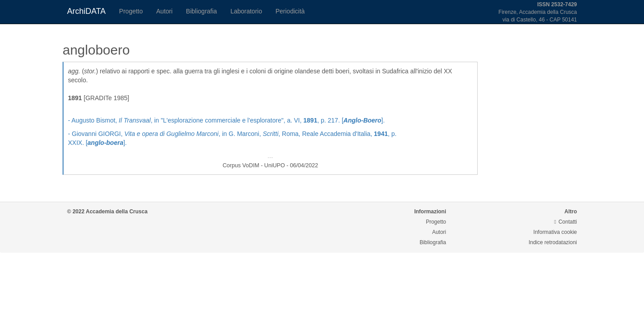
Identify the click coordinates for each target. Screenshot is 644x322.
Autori (164, 11)
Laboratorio (246, 11)
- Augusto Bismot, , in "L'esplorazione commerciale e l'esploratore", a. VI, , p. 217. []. (226, 120)
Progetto (131, 11)
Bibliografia (201, 11)
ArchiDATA (86, 11)
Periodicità (290, 11)
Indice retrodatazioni (553, 242)
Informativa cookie (555, 232)
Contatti (566, 222)
